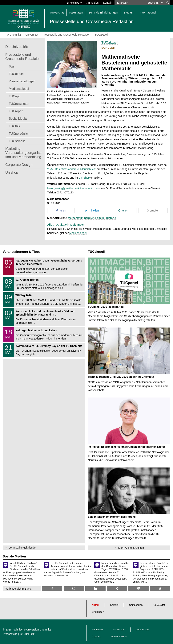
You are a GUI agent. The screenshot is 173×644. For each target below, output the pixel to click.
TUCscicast (17, 141)
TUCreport (16, 111)
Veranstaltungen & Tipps (22, 252)
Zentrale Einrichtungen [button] (103, 12)
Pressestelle (10, 634)
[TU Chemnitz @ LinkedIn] (95, 589)
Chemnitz (97, 612)
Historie (111, 218)
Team (13, 66)
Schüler (89, 218)
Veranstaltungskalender (22, 548)
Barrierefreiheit (119, 637)
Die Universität (17, 47)
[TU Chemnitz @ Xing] (117, 589)
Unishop (12, 173)
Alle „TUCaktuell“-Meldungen (66, 225)
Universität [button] (57, 12)
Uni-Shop (84, 178)
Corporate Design (19, 165)
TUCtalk (14, 126)
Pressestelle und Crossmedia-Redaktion (23, 57)
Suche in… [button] (155, 3)
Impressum (119, 630)
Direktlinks (74, 3)
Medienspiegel (19, 89)
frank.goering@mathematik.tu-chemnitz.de (72, 188)
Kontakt (108, 3)
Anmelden (93, 3)
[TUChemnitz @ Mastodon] (139, 589)
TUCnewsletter (19, 104)
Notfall (96, 605)
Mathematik (75, 218)
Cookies (96, 637)
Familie (100, 218)
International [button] (148, 12)
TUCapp (15, 96)
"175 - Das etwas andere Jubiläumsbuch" (72, 169)
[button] (72, 65)
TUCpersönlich (19, 134)
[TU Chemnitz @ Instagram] (74, 589)
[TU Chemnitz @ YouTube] (160, 589)
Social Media (18, 118)
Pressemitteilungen (22, 81)
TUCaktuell (16, 74)
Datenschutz (143, 630)
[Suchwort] (130, 3)
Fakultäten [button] (76, 12)
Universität (159, 605)
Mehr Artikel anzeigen (131, 548)
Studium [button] (129, 12)
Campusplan (136, 605)
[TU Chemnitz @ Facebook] (52, 589)
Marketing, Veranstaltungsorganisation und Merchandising (23, 153)
